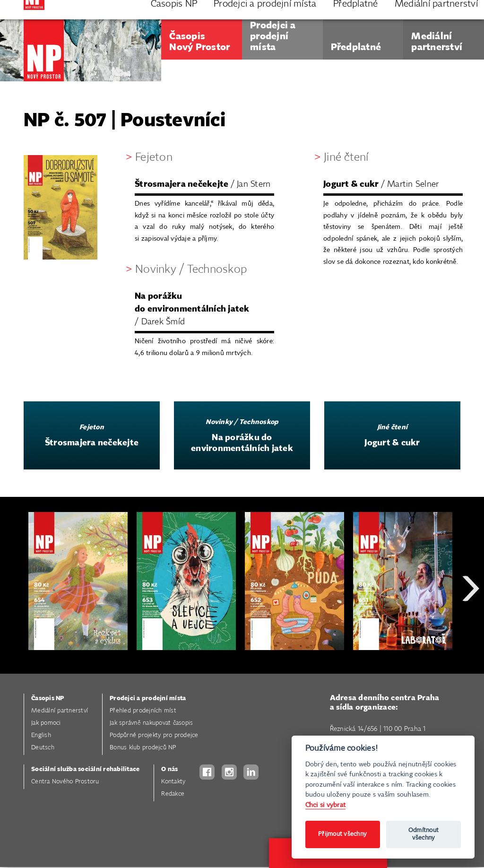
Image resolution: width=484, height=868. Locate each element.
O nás (169, 769)
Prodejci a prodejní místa (148, 699)
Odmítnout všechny (423, 834)
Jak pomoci (46, 723)
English (41, 735)
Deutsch (43, 748)
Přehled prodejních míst (143, 711)
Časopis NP (48, 699)
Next (471, 622)
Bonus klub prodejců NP (143, 748)
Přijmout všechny (342, 834)
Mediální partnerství (60, 711)
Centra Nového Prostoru (65, 782)
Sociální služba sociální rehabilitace (85, 769)
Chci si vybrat (326, 805)
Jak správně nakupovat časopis (151, 723)
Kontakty (173, 782)
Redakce (173, 794)
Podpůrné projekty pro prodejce (154, 735)
